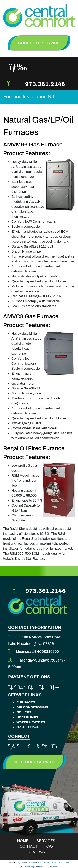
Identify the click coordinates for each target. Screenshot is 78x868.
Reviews (39, 852)
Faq (52, 846)
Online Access (29, 863)
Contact (31, 846)
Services (49, 841)
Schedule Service (35, 762)
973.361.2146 (45, 84)
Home (26, 841)
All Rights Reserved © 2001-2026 (54, 863)
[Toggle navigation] (18, 67)
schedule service (39, 43)
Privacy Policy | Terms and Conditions (39, 866)
